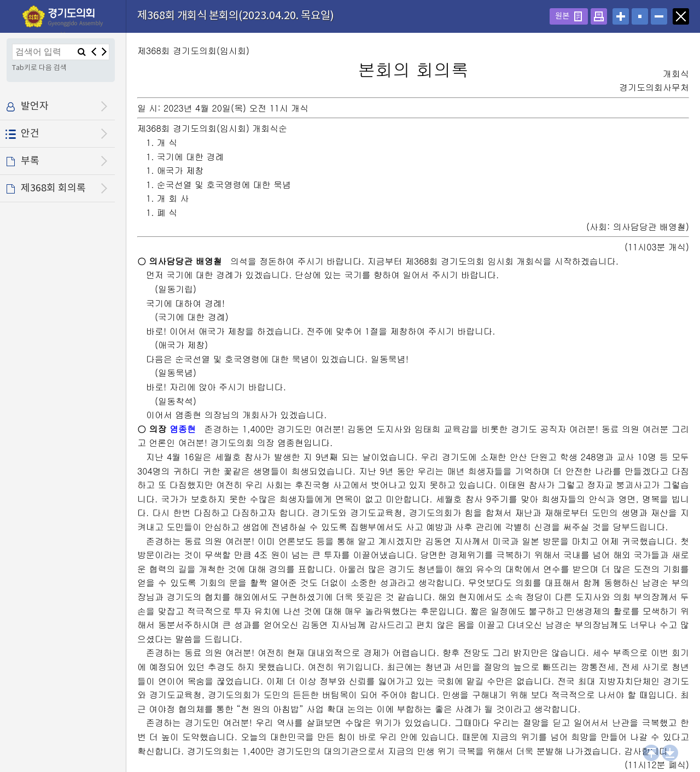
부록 (30, 161)
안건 (30, 134)
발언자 (35, 106)
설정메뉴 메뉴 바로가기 (0, 0)
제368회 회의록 (53, 188)
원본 (562, 16)
